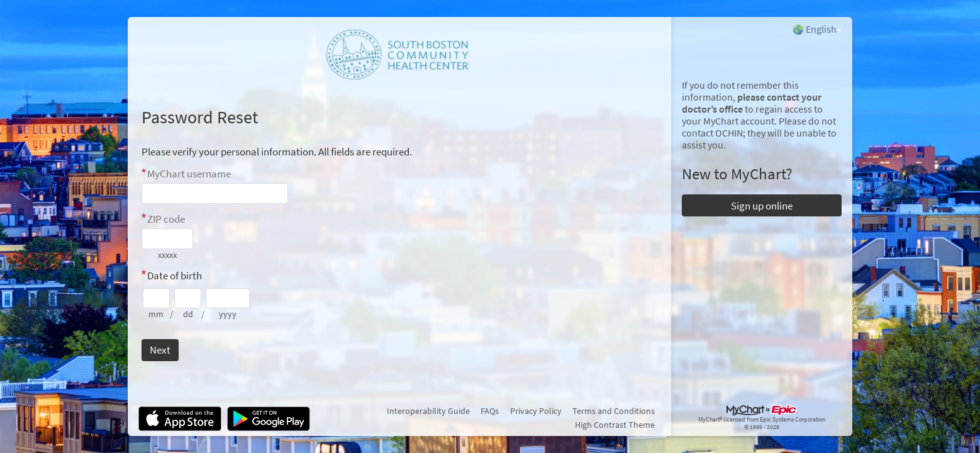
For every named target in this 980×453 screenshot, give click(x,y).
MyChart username (189, 174)
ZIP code (166, 219)
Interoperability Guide (428, 411)
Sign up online (762, 206)
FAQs (490, 411)
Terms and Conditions (614, 411)
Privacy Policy (536, 411)
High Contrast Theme (615, 425)
